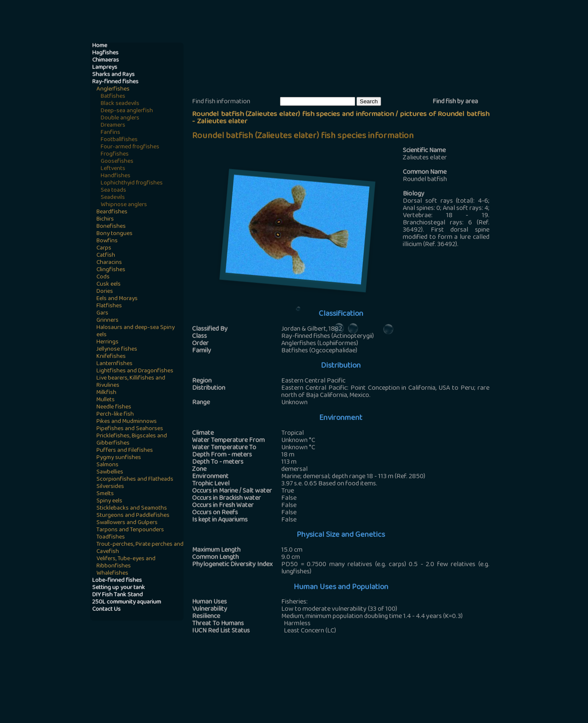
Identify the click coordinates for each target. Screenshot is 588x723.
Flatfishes (109, 306)
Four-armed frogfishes (130, 147)
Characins (109, 263)
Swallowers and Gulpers (127, 523)
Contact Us (106, 610)
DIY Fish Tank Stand (117, 595)
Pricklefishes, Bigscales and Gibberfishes (132, 440)
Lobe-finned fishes (117, 581)
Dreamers (113, 126)
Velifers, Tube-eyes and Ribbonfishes (126, 563)
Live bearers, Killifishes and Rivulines (131, 382)
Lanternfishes (114, 364)
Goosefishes (117, 162)
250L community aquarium (127, 602)
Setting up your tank (119, 588)
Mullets (106, 400)
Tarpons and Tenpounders (130, 530)
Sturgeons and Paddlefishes (133, 516)
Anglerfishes (113, 89)
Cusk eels (109, 285)
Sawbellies (110, 472)
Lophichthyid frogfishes (132, 183)
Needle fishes (114, 407)
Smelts (105, 494)
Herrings (107, 342)
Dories (105, 292)
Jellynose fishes (117, 350)
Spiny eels (109, 501)
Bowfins (107, 241)
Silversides (110, 487)
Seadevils (113, 198)
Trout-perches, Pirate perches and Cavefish (140, 548)
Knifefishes (111, 357)
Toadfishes (111, 537)
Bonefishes (111, 227)
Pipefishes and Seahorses (130, 429)
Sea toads (113, 191)
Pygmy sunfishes (119, 458)
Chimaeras (106, 61)
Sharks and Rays (113, 75)
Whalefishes (112, 574)
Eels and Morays (117, 299)
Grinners (107, 321)
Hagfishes (105, 53)
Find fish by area (455, 102)
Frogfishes (115, 155)
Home (100, 46)
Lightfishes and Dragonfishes (135, 371)
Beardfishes (112, 212)
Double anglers (120, 118)
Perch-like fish (115, 415)
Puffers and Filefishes (125, 451)
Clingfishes (111, 270)
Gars (102, 313)
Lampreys (105, 68)
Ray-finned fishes (115, 82)
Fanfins (110, 133)
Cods (103, 277)
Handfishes (116, 176)
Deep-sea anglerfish (127, 111)
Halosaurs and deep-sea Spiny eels (136, 332)
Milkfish (106, 393)
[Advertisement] (347, 68)
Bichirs (105, 220)
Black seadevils (120, 104)
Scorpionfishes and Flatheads (135, 480)
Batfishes (113, 97)
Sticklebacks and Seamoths (132, 509)
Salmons (107, 465)
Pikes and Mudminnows (127, 422)
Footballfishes (119, 140)
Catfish (106, 256)
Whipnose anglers (124, 205)
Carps (104, 248)
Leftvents (113, 169)
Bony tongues (114, 234)
